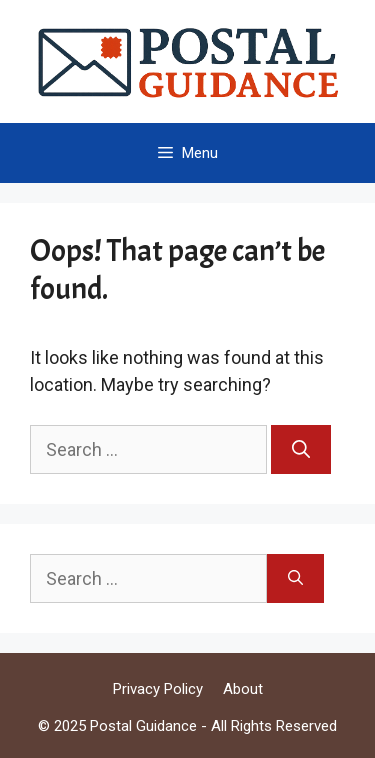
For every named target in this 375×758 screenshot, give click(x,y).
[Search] (301, 449)
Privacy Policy (158, 689)
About (243, 689)
